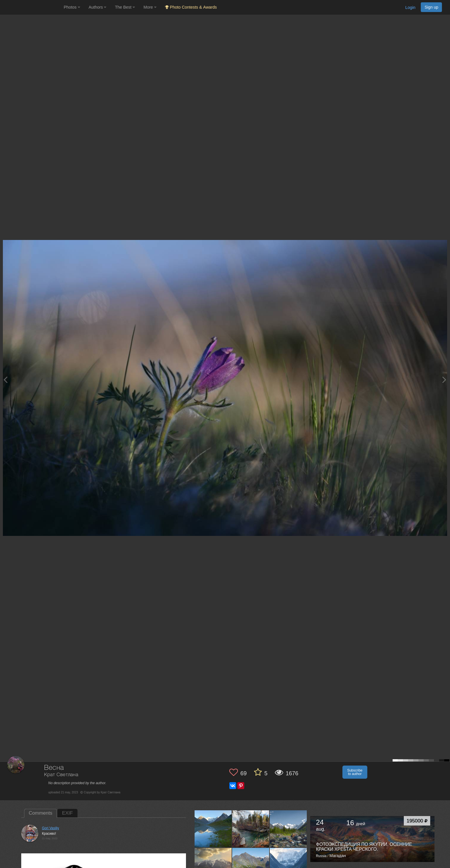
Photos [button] (72, 7)
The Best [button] (125, 7)
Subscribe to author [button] (355, 772)
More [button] (150, 7)
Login (410, 7)
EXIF (67, 813)
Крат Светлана (61, 775)
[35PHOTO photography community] (31, 7)
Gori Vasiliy (51, 828)
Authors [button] (98, 7)
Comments (40, 813)
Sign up (431, 7)
